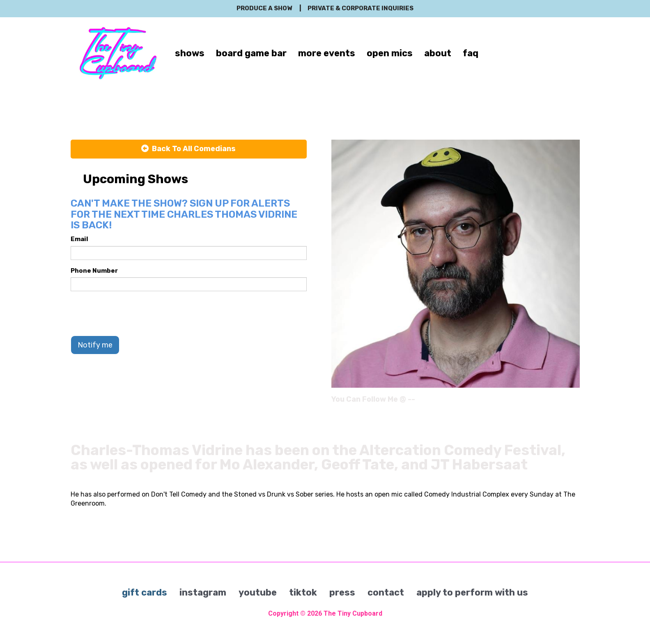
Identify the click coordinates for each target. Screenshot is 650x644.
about (438, 53)
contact (386, 592)
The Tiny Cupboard (353, 613)
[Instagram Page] (575, 402)
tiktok (303, 592)
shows (190, 53)
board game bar (251, 53)
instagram (203, 592)
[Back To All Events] (189, 149)
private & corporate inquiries (361, 8)
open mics (390, 53)
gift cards (145, 592)
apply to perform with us (472, 592)
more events (327, 53)
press (342, 592)
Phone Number (94, 271)
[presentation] (133, 313)
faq (471, 53)
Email (79, 239)
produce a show (264, 8)
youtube (258, 592)
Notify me (95, 345)
